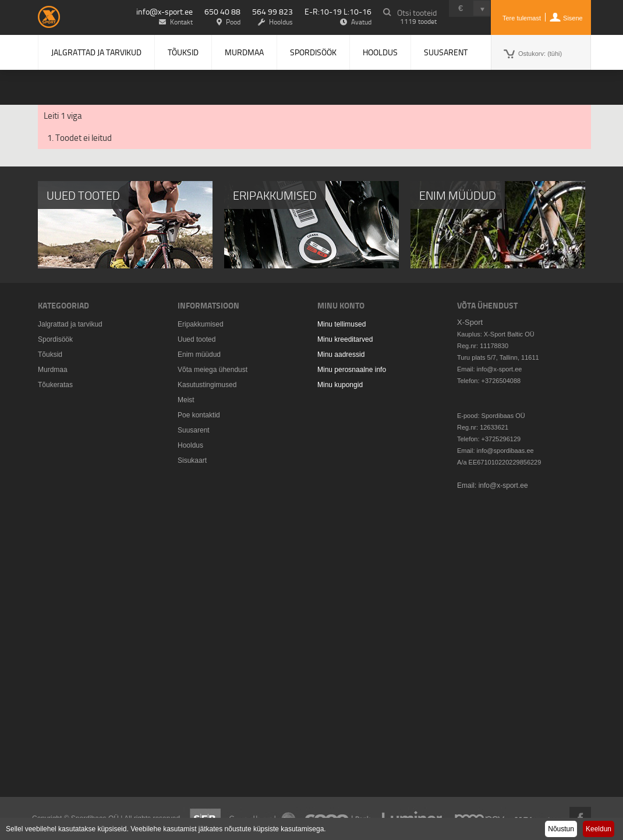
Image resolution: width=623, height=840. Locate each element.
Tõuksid (183, 52)
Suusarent (446, 52)
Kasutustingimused (207, 385)
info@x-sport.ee (164, 11)
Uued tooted (197, 339)
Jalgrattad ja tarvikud (96, 52)
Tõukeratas (55, 385)
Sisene (573, 18)
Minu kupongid (340, 385)
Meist (186, 400)
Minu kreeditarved (345, 339)
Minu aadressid (341, 355)
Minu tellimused (341, 324)
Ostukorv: (540, 54)
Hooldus (380, 52)
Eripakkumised (201, 324)
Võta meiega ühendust (213, 370)
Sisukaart (192, 460)
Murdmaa (244, 52)
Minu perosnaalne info (352, 370)
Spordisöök (313, 52)
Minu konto (341, 305)
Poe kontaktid (199, 415)
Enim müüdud (199, 355)
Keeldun (599, 829)
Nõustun (561, 829)
